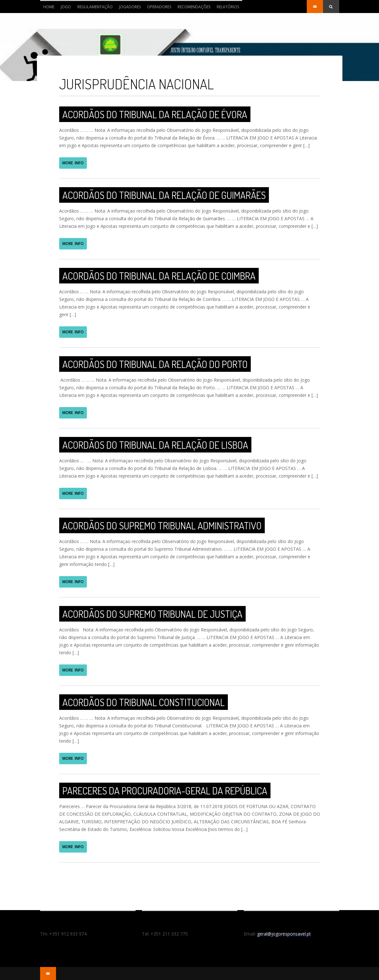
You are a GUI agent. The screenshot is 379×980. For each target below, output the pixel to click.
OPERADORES (159, 7)
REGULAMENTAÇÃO (95, 7)
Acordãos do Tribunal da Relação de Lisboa (155, 445)
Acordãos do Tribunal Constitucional (144, 702)
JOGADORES (130, 7)
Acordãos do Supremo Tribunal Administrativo (162, 525)
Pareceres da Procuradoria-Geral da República (165, 790)
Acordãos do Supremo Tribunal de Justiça (152, 614)
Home (47, 9)
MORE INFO (73, 163)
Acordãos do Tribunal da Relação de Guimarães (164, 195)
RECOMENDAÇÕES (194, 7)
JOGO (66, 7)
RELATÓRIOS (228, 7)
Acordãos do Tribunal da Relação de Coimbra (159, 276)
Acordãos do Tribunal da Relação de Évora (155, 114)
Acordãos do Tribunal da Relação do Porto (155, 364)
